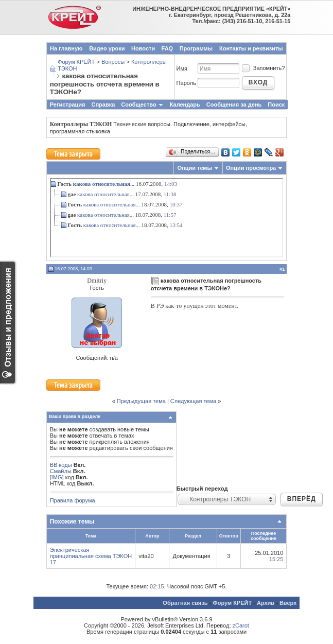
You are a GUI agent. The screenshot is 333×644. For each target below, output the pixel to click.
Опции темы (194, 168)
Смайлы (61, 471)
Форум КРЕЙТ (76, 62)
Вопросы (113, 62)
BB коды (61, 465)
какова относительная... (104, 184)
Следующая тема (193, 401)
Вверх (288, 603)
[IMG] (57, 477)
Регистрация (68, 105)
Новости (143, 48)
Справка (103, 105)
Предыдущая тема (141, 401)
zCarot (241, 625)
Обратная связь (185, 603)
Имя (182, 68)
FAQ (168, 48)
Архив (266, 603)
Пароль (186, 83)
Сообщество (142, 105)
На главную (66, 48)
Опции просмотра (251, 168)
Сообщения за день (234, 105)
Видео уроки (107, 48)
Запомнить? (263, 68)
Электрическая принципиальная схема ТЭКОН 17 (91, 556)
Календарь (185, 105)
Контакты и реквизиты (251, 48)
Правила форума (73, 500)
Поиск (276, 105)
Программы (196, 48)
